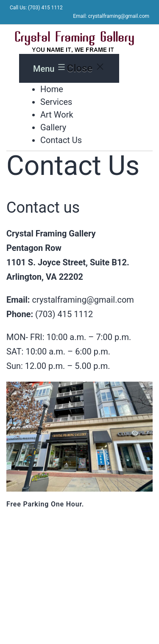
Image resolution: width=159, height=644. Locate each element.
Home (52, 89)
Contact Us (61, 140)
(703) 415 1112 (64, 314)
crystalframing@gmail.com (83, 300)
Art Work (57, 115)
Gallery (53, 127)
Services (56, 102)
